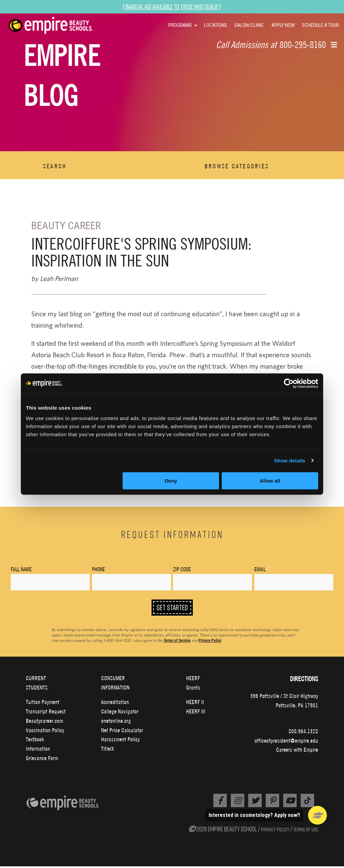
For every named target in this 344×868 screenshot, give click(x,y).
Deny (171, 481)
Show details (290, 461)
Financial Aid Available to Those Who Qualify (172, 7)
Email (260, 569)
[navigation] (59, 26)
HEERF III (196, 713)
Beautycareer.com (45, 722)
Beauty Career (66, 225)
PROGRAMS (180, 25)
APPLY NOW (283, 25)
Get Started (172, 608)
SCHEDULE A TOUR (320, 25)
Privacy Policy (210, 642)
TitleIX (108, 751)
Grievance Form (42, 760)
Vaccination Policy (45, 732)
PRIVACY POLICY (275, 831)
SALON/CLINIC (249, 25)
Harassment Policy (120, 741)
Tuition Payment (43, 704)
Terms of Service (177, 642)
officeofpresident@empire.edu (286, 742)
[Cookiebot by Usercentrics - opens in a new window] (289, 383)
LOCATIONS (216, 25)
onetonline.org (116, 722)
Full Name (21, 569)
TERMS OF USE (306, 831)
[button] (334, 46)
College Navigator (120, 713)
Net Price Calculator (122, 732)
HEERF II (195, 704)
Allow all (270, 481)
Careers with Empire (297, 752)
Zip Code (182, 569)
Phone (98, 569)
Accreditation (115, 704)
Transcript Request (46, 713)
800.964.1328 (303, 733)
